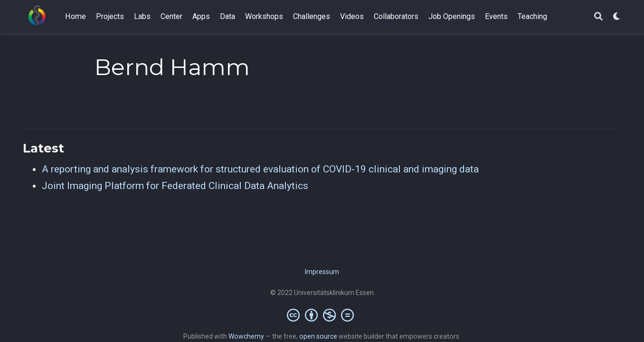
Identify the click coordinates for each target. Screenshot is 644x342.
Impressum (322, 272)
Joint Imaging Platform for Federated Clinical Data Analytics (175, 186)
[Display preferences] (617, 17)
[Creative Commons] (322, 315)
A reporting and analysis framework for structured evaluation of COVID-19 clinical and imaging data (260, 169)
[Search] (598, 17)
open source (318, 336)
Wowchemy (246, 336)
